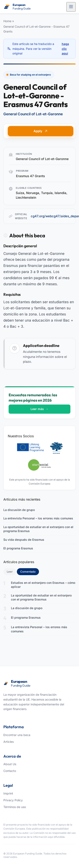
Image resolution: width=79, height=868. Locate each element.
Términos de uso (15, 807)
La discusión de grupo (19, 510)
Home (7, 21)
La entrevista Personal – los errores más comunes (38, 518)
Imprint (8, 793)
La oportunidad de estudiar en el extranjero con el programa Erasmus (38, 529)
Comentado (30, 571)
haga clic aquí (65, 49)
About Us (10, 764)
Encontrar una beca (17, 735)
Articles (9, 742)
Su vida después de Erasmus (24, 540)
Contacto (10, 771)
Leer (10, 572)
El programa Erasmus (18, 548)
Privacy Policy (13, 800)
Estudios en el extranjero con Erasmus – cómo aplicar (43, 585)
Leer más (39, 409)
